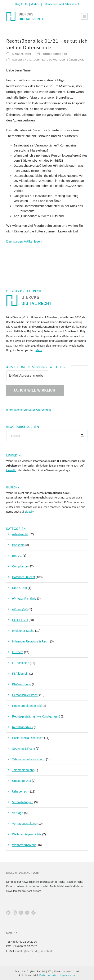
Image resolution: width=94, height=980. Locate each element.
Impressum (67, 975)
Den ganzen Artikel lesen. (24, 241)
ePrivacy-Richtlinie (24, 599)
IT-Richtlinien (21, 663)
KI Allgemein (20, 674)
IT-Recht (18, 652)
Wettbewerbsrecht (24, 845)
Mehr (39, 350)
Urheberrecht (21, 791)
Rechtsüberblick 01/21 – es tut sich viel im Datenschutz (47, 44)
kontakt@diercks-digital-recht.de (34, 951)
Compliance (20, 566)
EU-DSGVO (49, 60)
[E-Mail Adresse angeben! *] (27, 376)
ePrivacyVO (20, 609)
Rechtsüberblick (71, 60)
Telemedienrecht (23, 770)
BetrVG (17, 556)
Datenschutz (48, 975)
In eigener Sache (23, 631)
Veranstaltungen (23, 802)
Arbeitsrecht (20, 534)
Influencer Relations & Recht (31, 641)
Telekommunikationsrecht (29, 759)
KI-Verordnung (22, 684)
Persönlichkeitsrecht (25, 695)
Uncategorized (22, 781)
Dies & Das (19, 588)
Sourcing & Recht (24, 749)
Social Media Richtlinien (28, 738)
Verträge (18, 813)
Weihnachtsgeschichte (27, 834)
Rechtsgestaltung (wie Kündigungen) (36, 716)
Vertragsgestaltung (24, 824)
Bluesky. (29, 512)
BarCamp (18, 545)
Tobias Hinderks (55, 54)
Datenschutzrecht (26, 60)
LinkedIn (11, 470)
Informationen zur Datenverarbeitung (28, 410)
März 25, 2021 (22, 54)
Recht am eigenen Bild (27, 706)
